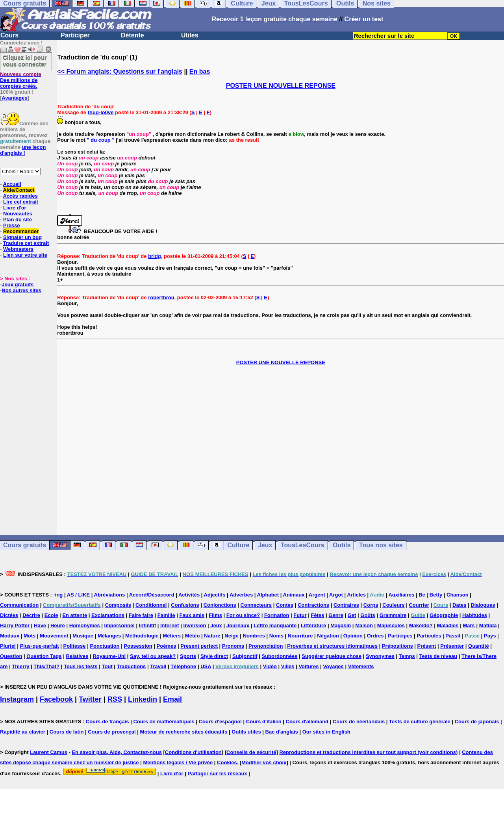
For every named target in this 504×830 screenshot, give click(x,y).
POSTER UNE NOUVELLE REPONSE (281, 86)
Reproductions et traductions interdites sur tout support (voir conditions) (368, 752)
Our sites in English (326, 732)
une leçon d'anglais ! (23, 150)
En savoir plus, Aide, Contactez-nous (117, 752)
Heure (58, 625)
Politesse (74, 646)
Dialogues (483, 605)
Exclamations (108, 615)
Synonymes (380, 656)
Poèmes (167, 646)
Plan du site (18, 220)
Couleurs (393, 605)
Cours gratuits (25, 545)
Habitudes (475, 615)
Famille (166, 615)
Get (352, 615)
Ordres (375, 636)
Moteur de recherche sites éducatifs (184, 732)
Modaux (10, 636)
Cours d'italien (264, 722)
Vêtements (361, 666)
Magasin (341, 625)
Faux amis (192, 615)
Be (422, 595)
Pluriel (8, 646)
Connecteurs (256, 605)
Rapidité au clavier (23, 732)
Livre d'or (15, 208)
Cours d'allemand (307, 722)
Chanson (458, 595)
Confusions (185, 605)
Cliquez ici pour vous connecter (25, 61)
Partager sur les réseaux (218, 773)
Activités (189, 595)
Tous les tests (81, 666)
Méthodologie (142, 636)
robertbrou (161, 297)
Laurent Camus (49, 752)
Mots (30, 636)
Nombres (254, 636)
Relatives (77, 656)
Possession (138, 646)
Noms (276, 636)
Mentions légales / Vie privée (178, 762)
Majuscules (391, 625)
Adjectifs (215, 595)
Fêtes (317, 615)
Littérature (313, 625)
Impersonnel (120, 625)
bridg (155, 256)
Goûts (368, 615)
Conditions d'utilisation (193, 752)
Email (172, 699)
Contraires (346, 605)
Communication (19, 605)
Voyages (333, 666)
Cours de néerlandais (359, 722)
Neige (231, 636)
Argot (336, 595)
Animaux (294, 595)
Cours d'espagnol (220, 722)
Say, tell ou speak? (153, 656)
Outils (342, 545)
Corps (371, 605)
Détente (132, 35)
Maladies (448, 625)
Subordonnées (279, 656)
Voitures (309, 666)
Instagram (17, 699)
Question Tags (44, 656)
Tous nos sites (381, 545)
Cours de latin (67, 732)
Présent (427, 646)
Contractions (313, 605)
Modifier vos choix (264, 762)
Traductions (132, 666)
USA (206, 666)
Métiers (172, 636)
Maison (364, 625)
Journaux (238, 625)
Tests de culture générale (420, 722)
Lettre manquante (275, 625)
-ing (58, 595)
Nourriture (300, 636)
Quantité (479, 646)
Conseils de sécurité (251, 752)
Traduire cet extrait (26, 243)
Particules (429, 636)
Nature (212, 636)
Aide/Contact (19, 190)
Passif (453, 636)
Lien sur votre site (25, 255)
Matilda (488, 625)
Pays (490, 636)
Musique (83, 636)
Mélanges (109, 636)
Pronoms (233, 646)
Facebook (56, 699)
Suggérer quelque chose (332, 656)
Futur (300, 615)
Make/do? (421, 625)
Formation (277, 615)
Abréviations (110, 595)
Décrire (31, 615)
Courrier (419, 605)
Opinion (353, 636)
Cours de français (107, 722)
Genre (336, 615)
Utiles (190, 35)
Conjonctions (220, 605)
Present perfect (199, 646)
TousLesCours (303, 545)
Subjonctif (245, 656)
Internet (170, 625)
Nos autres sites (21, 290)
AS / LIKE (79, 595)
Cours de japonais (477, 722)
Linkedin (143, 699)
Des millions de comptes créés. (21, 80)
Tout (107, 666)
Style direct (214, 656)
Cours (9, 35)
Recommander (21, 231)
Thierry (20, 666)
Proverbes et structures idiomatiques (332, 646)
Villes (288, 666)
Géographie (444, 615)
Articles (356, 595)
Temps (407, 656)
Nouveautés (18, 214)
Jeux (265, 545)
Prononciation (266, 646)
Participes (400, 636)
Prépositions (397, 646)
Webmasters (18, 249)
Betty (436, 595)
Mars (469, 625)
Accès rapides (20, 196)
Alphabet (268, 595)
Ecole (51, 615)
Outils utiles (246, 732)
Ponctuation (105, 646)
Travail (158, 666)
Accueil (12, 184)
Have (40, 625)
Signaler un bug (22, 237)
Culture (238, 545)
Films (215, 615)
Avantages (14, 98)
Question (11, 656)
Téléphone (183, 666)
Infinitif (147, 625)
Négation (328, 636)
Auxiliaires (401, 595)
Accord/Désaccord (152, 595)
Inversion (195, 625)
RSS (115, 699)
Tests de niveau (438, 656)
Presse (12, 225)
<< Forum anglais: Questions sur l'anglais (120, 71)
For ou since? (243, 615)
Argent (317, 595)
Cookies (227, 762)
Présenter (452, 646)
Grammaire (393, 615)
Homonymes (85, 625)
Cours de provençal (112, 732)
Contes (285, 605)
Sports (188, 656)
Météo (193, 636)
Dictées (9, 615)
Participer (75, 35)
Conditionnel (151, 605)
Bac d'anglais (282, 732)
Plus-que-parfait (40, 646)
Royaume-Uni (109, 656)
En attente (75, 615)
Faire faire (141, 615)
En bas (200, 71)
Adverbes (241, 595)
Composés (118, 605)
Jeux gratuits (18, 284)
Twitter (90, 699)
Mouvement (54, 636)
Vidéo (270, 666)
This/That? (46, 666)
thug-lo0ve (101, 112)
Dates (459, 605)
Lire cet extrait (21, 202)
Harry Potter (15, 625)
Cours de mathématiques (164, 722)
